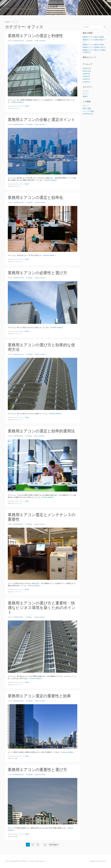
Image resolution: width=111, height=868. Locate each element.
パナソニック (18, 261)
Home (102, 8)
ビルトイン (18, 108)
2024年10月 (87, 71)
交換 (16, 758)
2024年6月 (86, 82)
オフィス (22, 106)
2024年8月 (86, 76)
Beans (92, 861)
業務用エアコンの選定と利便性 (35, 36)
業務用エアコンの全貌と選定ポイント (42, 120)
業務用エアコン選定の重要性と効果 (39, 696)
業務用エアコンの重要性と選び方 (37, 770)
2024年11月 (87, 68)
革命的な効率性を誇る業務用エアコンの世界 (32, 7)
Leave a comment (40, 41)
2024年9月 (86, 74)
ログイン (86, 106)
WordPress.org (88, 114)
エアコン (17, 106)
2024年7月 (86, 79)
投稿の (87, 108)
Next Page (54, 845)
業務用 (27, 106)
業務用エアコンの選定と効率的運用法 (41, 431)
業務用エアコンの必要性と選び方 (37, 273)
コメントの (88, 111)
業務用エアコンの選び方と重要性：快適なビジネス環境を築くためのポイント (42, 608)
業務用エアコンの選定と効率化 (35, 198)
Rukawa (30, 41)
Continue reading (17, 102)
